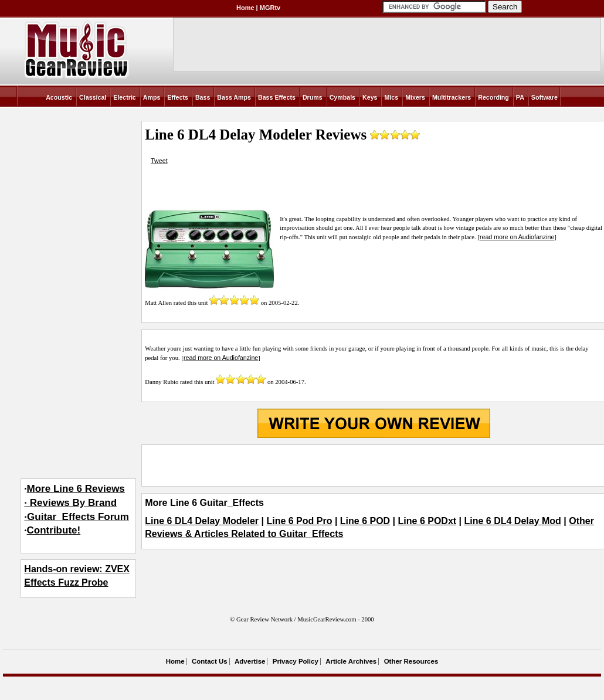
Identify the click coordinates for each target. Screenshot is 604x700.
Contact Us (210, 661)
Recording (493, 97)
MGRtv (270, 8)
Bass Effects (277, 97)
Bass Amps (234, 97)
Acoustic (59, 97)
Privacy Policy (296, 661)
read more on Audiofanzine (517, 237)
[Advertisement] (374, 465)
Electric (125, 97)
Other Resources (411, 661)
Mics (391, 97)
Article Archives (351, 661)
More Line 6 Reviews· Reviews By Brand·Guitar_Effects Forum (77, 503)
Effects (178, 97)
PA (520, 97)
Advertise (250, 661)
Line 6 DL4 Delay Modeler (202, 521)
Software (544, 97)
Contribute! (54, 530)
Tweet (159, 161)
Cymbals (342, 97)
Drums (313, 97)
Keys (370, 97)
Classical (93, 97)
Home (245, 8)
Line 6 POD (365, 521)
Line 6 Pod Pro (299, 521)
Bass (203, 97)
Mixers (415, 97)
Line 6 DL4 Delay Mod (513, 521)
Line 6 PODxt (427, 521)
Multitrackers (452, 97)
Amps (152, 97)
